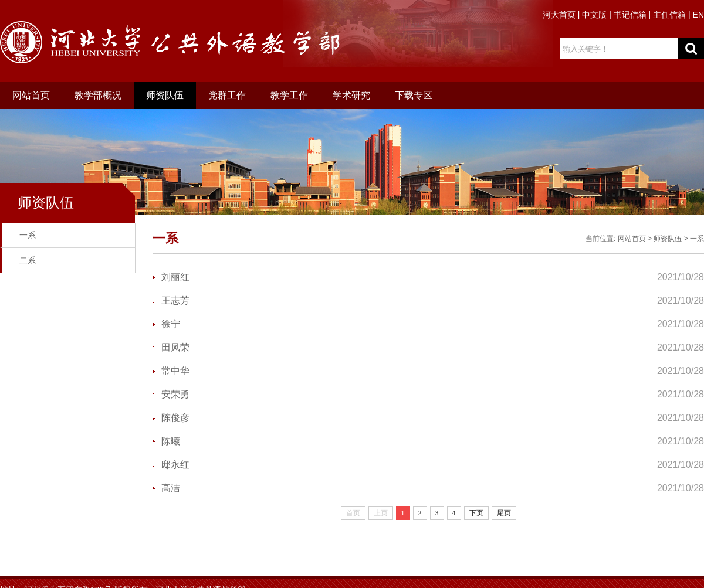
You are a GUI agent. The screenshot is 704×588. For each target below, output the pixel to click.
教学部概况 (98, 95)
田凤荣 (175, 347)
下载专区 (414, 95)
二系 (28, 260)
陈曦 (171, 441)
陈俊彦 (175, 418)
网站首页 (31, 95)
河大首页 (559, 15)
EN (698, 15)
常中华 (175, 371)
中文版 (594, 15)
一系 (28, 235)
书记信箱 (630, 15)
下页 (476, 513)
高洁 (171, 488)
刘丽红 (175, 277)
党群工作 (227, 95)
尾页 (504, 513)
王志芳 (175, 300)
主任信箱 (669, 15)
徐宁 (171, 324)
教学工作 (289, 95)
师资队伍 (165, 95)
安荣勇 (175, 394)
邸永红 (175, 465)
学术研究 (351, 95)
